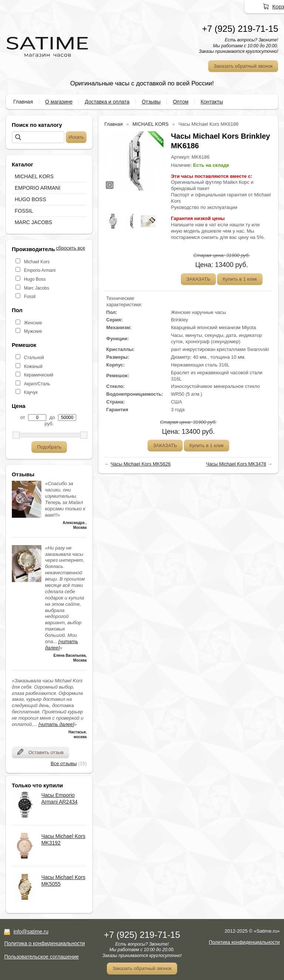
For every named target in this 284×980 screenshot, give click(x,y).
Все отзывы (64, 763)
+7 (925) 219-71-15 (240, 29)
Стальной (34, 358)
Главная (23, 102)
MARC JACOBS (33, 222)
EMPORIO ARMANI (38, 188)
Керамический (39, 375)
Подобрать (49, 447)
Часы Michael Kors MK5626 (141, 464)
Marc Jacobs (37, 288)
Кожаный (33, 366)
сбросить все (70, 248)
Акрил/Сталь (37, 384)
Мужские (33, 331)
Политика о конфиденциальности (44, 943)
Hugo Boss (35, 279)
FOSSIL (24, 211)
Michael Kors (37, 262)
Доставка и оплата (107, 102)
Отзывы (151, 102)
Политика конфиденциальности (244, 942)
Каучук (31, 392)
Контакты (212, 102)
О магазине (59, 102)
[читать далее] (56, 724)
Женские (33, 323)
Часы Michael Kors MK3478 (236, 464)
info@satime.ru (31, 932)
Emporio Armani (40, 270)
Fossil (30, 297)
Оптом (180, 102)
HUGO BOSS (31, 199)
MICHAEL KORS (34, 176)
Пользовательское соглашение (41, 957)
